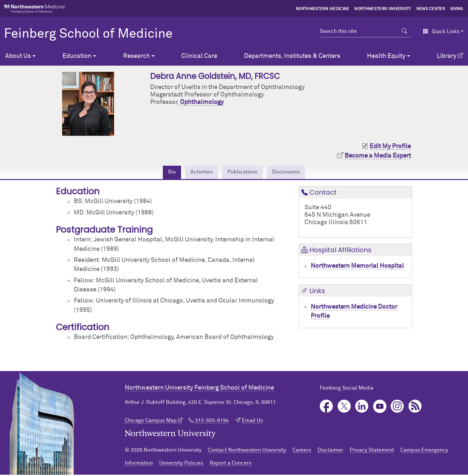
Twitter (344, 408)
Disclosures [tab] (293, 173)
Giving (457, 9)
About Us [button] (18, 56)
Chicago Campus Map (151, 422)
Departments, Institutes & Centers (292, 56)
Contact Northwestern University (247, 451)
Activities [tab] (196, 173)
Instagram (397, 408)
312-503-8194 (212, 422)
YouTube (380, 408)
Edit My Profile (390, 146)
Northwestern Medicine (323, 9)
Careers (302, 451)
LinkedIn (362, 408)
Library (447, 56)
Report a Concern (231, 464)
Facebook (326, 408)
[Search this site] (359, 31)
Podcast (415, 408)
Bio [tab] (163, 173)
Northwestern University (383, 9)
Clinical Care (199, 56)
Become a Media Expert (378, 156)
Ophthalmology (202, 102)
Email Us (252, 422)
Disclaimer (330, 451)
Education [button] (77, 56)
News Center (431, 9)
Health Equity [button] (386, 56)
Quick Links (441, 32)
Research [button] (136, 56)
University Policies (181, 464)
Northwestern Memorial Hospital (357, 267)
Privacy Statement (372, 451)
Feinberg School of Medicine (88, 34)
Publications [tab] (243, 173)
